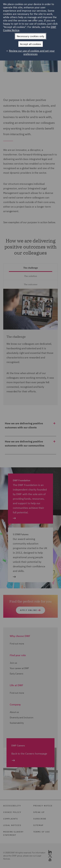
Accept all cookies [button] (31, 44)
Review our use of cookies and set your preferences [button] (32, 52)
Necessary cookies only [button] (30, 36)
